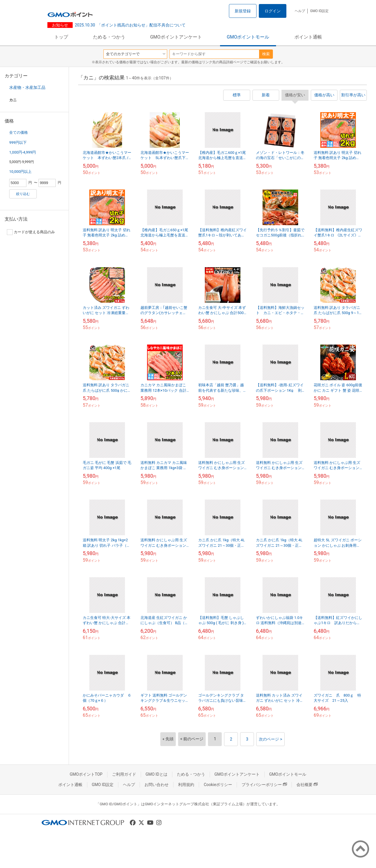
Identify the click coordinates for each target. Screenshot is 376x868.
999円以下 (18, 143)
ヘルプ (300, 11)
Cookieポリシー (218, 785)
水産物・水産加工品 (27, 87)
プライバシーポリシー (264, 785)
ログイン (273, 11)
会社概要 (307, 785)
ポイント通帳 (308, 37)
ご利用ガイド (124, 774)
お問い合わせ (157, 785)
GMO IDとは (157, 774)
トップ (61, 37)
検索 (266, 54)
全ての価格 (19, 132)
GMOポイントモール (248, 37)
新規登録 (243, 11)
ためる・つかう (109, 37)
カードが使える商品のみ (31, 232)
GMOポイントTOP (86, 774)
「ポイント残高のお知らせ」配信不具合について (130, 25)
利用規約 (186, 785)
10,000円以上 (20, 172)
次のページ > (270, 739)
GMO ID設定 (319, 11)
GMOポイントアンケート (176, 37)
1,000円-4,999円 (23, 152)
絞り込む (23, 194)
